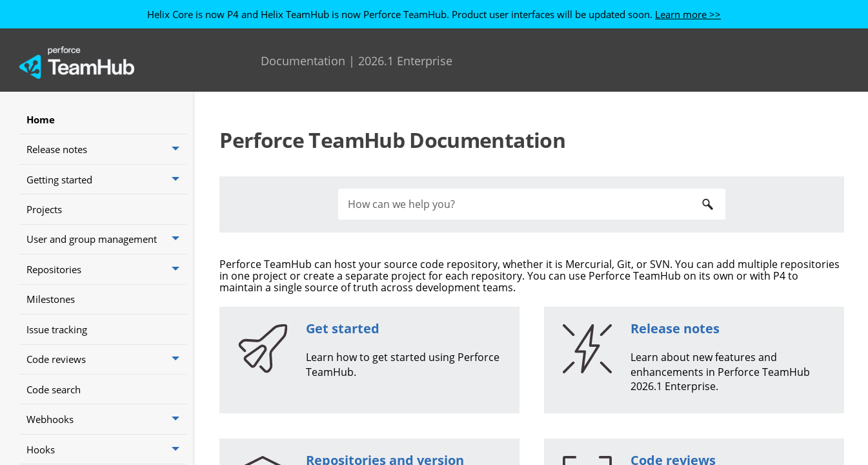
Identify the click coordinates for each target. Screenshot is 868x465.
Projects (44, 209)
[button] (177, 149)
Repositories (106, 269)
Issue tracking (57, 329)
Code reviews (106, 359)
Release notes (106, 149)
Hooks (106, 449)
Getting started (106, 179)
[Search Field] (532, 204)
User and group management (106, 239)
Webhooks (106, 419)
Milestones (51, 299)
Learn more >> (688, 14)
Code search (54, 389)
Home (41, 119)
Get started (343, 328)
